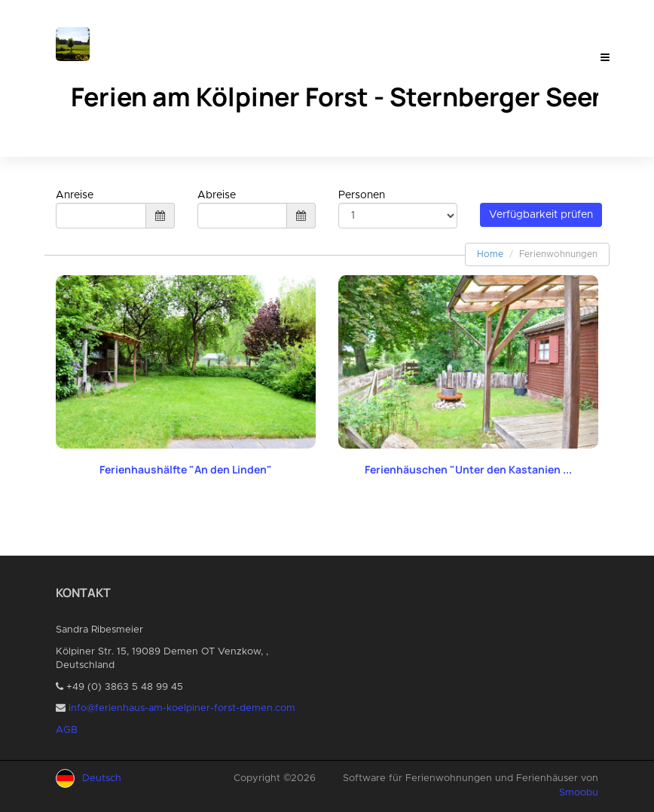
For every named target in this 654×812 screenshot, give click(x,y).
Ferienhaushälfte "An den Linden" (186, 469)
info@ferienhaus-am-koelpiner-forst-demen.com (182, 708)
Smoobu (579, 793)
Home (490, 254)
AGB (67, 730)
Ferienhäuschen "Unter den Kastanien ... (468, 469)
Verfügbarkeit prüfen (541, 215)
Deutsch (102, 778)
